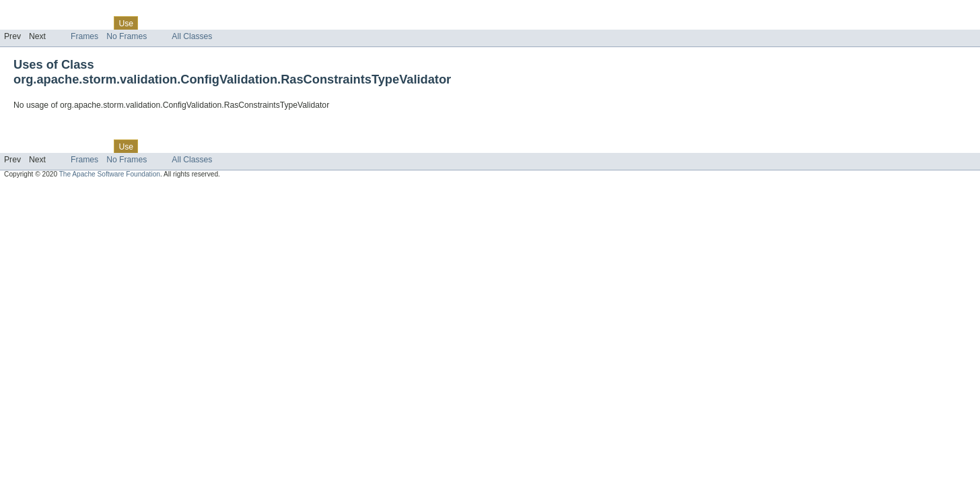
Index (230, 23)
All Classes (192, 36)
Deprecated (191, 23)
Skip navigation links (37, 11)
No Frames (127, 36)
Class (96, 23)
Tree (154, 23)
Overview (21, 23)
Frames (84, 36)
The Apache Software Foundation (110, 174)
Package (62, 23)
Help (257, 23)
